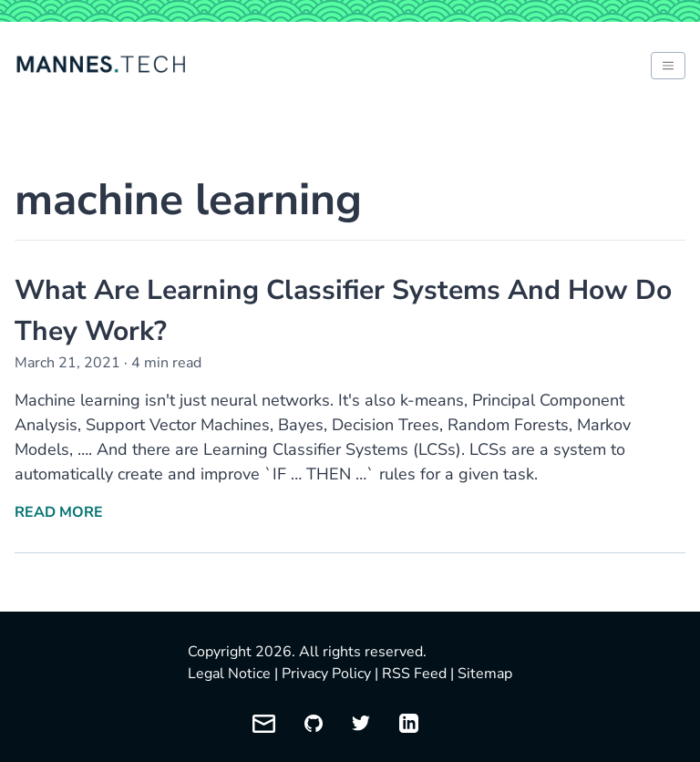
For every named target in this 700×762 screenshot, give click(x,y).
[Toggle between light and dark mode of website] (668, 66)
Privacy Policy (326, 674)
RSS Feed (414, 674)
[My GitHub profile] (314, 723)
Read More (59, 512)
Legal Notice (229, 674)
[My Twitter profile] (361, 723)
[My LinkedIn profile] (409, 723)
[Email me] (264, 724)
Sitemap (485, 674)
